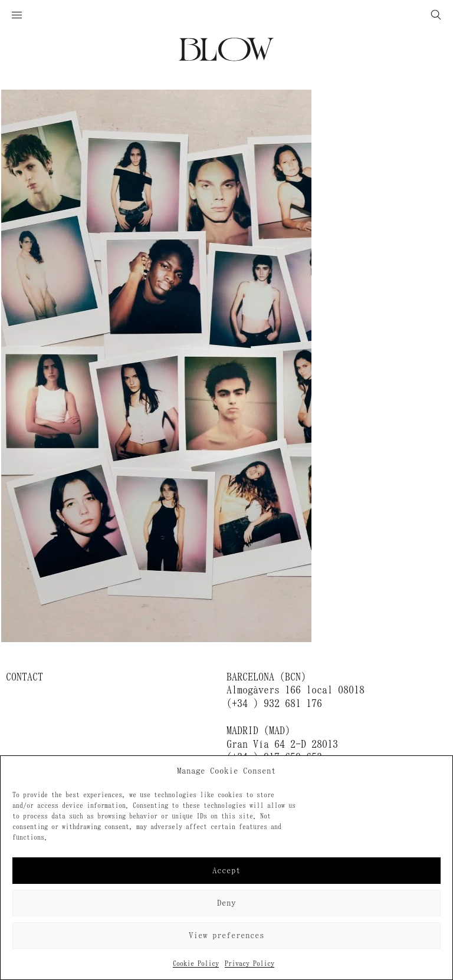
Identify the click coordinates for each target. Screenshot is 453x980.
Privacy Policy (250, 963)
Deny (226, 903)
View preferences (226, 935)
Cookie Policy (196, 963)
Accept (226, 871)
